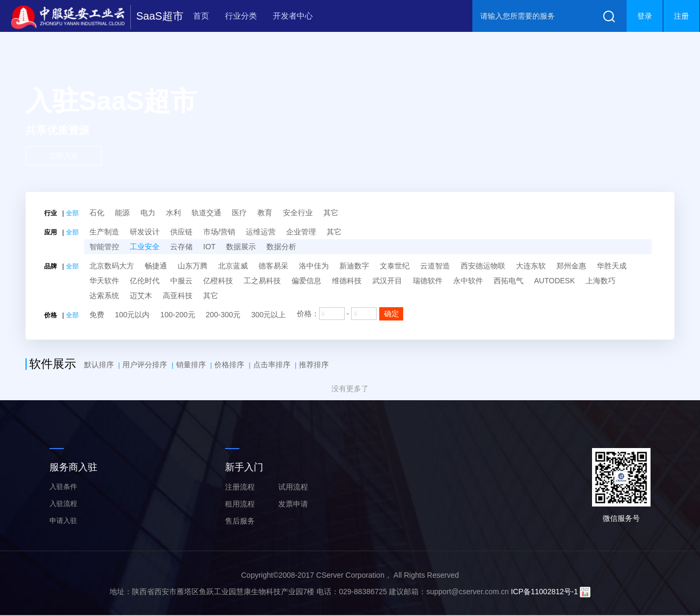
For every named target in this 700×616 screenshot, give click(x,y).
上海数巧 (601, 281)
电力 (148, 213)
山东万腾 (193, 266)
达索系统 (104, 296)
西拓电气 (509, 281)
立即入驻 (64, 156)
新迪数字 (354, 266)
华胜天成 (612, 266)
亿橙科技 (218, 281)
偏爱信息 (306, 281)
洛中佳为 (314, 266)
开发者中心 (293, 16)
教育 (265, 213)
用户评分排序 (145, 365)
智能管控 (104, 247)
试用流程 (293, 487)
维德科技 (347, 281)
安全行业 (298, 213)
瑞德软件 (428, 281)
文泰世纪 (395, 266)
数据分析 (281, 247)
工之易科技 (262, 281)
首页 (201, 16)
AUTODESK (555, 281)
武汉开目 (387, 281)
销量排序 (191, 365)
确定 (391, 314)
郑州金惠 (571, 266)
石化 (97, 213)
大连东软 (531, 266)
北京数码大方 (112, 266)
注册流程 (240, 487)
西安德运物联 (483, 266)
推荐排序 (314, 365)
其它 (331, 213)
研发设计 (145, 232)
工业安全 (145, 247)
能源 (122, 213)
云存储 (181, 247)
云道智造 (435, 266)
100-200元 (177, 315)
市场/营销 (219, 232)
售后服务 (240, 521)
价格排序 (229, 365)
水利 (173, 213)
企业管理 (301, 232)
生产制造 (104, 232)
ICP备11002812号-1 (544, 592)
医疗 (239, 213)
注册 (681, 16)
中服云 (181, 281)
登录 (645, 16)
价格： (350, 314)
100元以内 (132, 315)
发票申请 (293, 504)
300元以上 (268, 315)
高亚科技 (178, 296)
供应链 (181, 232)
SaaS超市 (160, 16)
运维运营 (261, 232)
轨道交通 (206, 213)
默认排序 (99, 365)
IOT (209, 247)
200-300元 (223, 315)
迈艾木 (141, 296)
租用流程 (240, 504)
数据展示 (241, 247)
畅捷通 (156, 266)
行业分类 (241, 16)
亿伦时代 (145, 281)
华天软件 (104, 281)
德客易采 (273, 266)
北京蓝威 (233, 266)
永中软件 (468, 281)
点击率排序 (272, 365)
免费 (97, 315)
